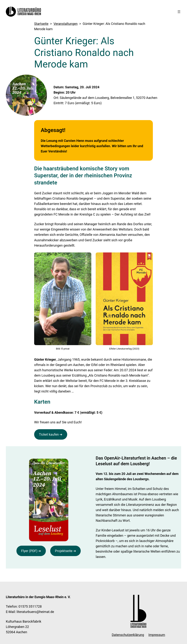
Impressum (157, 635)
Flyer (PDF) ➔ (31, 551)
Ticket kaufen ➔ (51, 434)
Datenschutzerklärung (128, 635)
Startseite (41, 24)
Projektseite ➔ (65, 551)
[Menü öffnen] (179, 12)
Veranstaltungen (66, 24)
